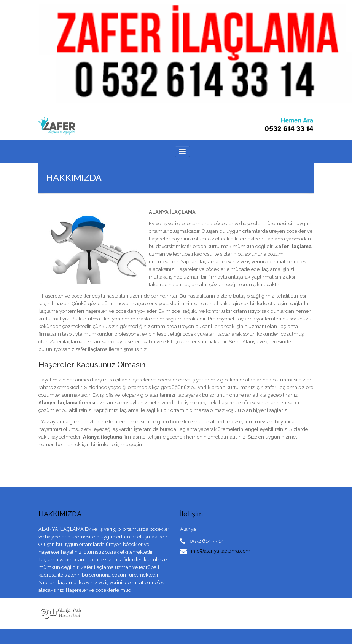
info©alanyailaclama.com (221, 551)
